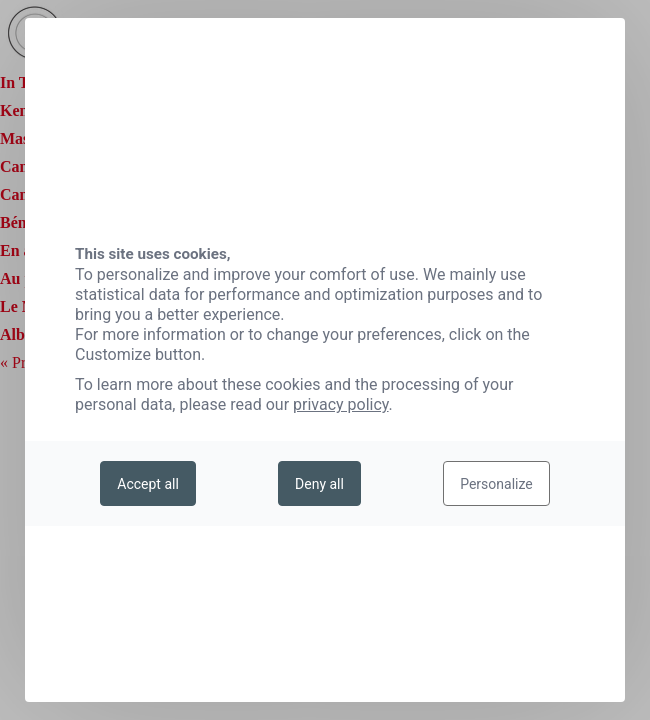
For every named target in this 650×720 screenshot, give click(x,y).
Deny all (319, 484)
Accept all (148, 484)
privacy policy (341, 404)
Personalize (496, 484)
